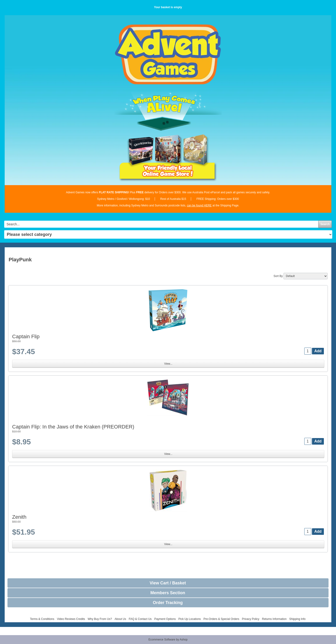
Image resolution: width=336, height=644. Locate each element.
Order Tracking (168, 603)
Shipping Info (297, 619)
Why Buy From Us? (100, 619)
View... (168, 364)
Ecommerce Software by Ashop (168, 640)
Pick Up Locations (190, 619)
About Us (120, 619)
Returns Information (274, 619)
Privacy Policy (251, 619)
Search (325, 224)
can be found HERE (199, 205)
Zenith (19, 517)
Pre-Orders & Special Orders (221, 619)
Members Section (168, 593)
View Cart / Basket (168, 583)
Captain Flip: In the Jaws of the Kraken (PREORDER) (73, 427)
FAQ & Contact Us (140, 619)
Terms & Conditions (42, 619)
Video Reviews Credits (71, 619)
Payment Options (165, 619)
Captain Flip (26, 336)
